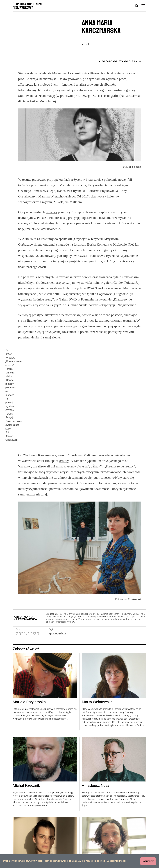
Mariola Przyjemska (29, 679)
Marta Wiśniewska (97, 679)
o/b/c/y (64, 438)
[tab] (137, 6)
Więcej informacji (116, 861)
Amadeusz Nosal (96, 763)
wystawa (53, 611)
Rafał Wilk (90, 843)
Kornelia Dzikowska (29, 843)
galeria (62, 611)
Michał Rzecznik (26, 763)
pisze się (51, 212)
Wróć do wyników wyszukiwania (122, 61)
